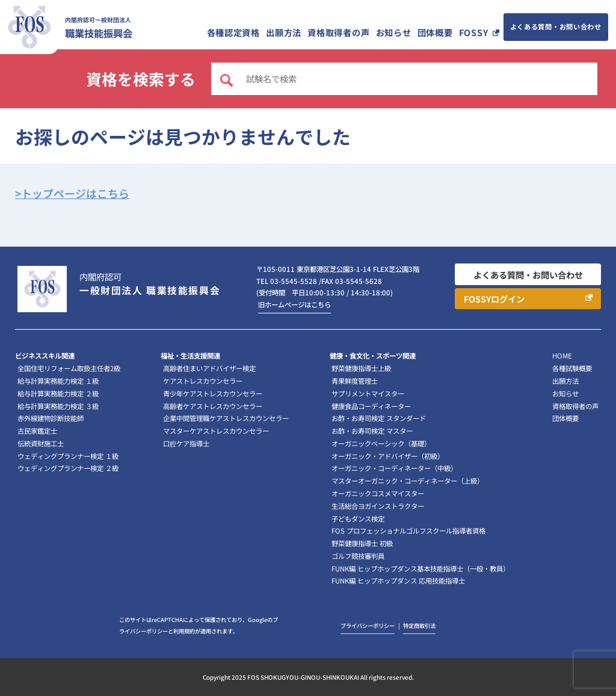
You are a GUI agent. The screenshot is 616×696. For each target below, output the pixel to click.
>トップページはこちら (72, 193)
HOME (562, 356)
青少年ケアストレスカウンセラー (213, 393)
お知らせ (394, 32)
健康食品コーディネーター (371, 406)
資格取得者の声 (338, 32)
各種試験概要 (572, 368)
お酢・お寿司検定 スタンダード (379, 418)
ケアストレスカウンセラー (203, 381)
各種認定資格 (233, 32)
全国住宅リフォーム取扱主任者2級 (69, 368)
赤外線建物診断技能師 (51, 418)
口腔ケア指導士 (186, 443)
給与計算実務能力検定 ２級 (58, 393)
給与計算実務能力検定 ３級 (58, 406)
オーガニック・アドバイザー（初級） (388, 456)
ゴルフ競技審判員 (358, 556)
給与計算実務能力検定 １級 (58, 381)
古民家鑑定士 (37, 431)
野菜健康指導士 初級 (362, 543)
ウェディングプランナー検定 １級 (68, 456)
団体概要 (435, 32)
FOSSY (474, 32)
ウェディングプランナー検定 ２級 (68, 468)
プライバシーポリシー (368, 626)
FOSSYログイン (494, 299)
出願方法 (284, 32)
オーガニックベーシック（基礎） (381, 443)
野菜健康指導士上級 (361, 368)
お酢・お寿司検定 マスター (372, 431)
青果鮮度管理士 (355, 381)
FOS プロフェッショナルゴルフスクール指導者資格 (408, 531)
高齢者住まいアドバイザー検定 (209, 368)
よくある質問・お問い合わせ (556, 26)
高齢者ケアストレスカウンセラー (213, 406)
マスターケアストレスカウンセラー (216, 431)
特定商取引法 (419, 626)
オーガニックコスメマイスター (378, 493)
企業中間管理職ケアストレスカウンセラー (226, 418)
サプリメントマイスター (368, 393)
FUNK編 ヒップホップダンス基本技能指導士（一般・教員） (420, 568)
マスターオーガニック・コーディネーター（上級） (408, 481)
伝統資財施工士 (41, 443)
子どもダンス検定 (358, 519)
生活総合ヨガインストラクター (378, 506)
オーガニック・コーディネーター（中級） (394, 468)
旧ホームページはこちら (294, 304)
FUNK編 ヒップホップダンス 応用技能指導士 (398, 581)
